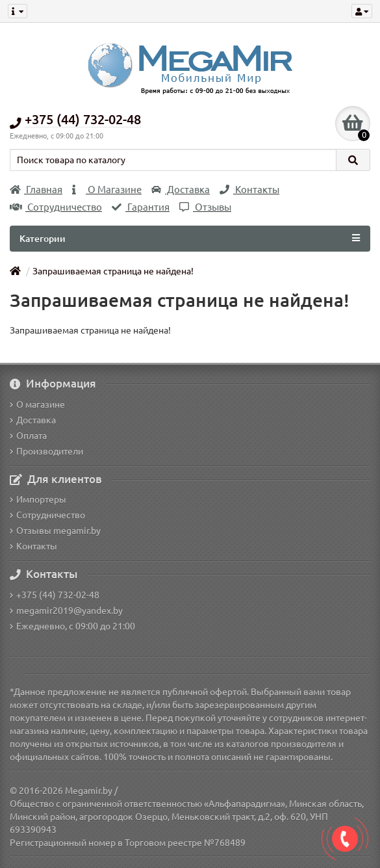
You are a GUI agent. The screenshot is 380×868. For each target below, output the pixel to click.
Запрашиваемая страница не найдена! (113, 271)
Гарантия (141, 207)
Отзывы (205, 207)
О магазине (37, 404)
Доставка (181, 190)
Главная (36, 190)
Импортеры (38, 499)
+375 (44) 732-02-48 (55, 595)
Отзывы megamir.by (55, 531)
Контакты (249, 190)
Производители (46, 451)
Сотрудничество (56, 207)
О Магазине (107, 190)
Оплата (28, 436)
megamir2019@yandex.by (66, 611)
